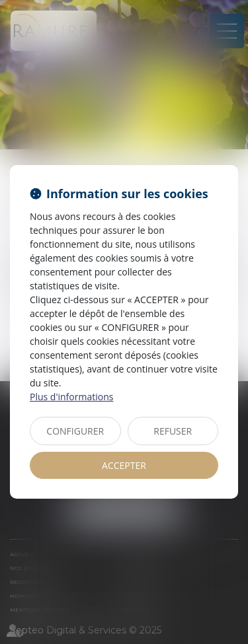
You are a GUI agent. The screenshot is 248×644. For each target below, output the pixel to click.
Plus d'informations (71, 397)
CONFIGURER (75, 431)
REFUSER (173, 431)
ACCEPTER (124, 465)
